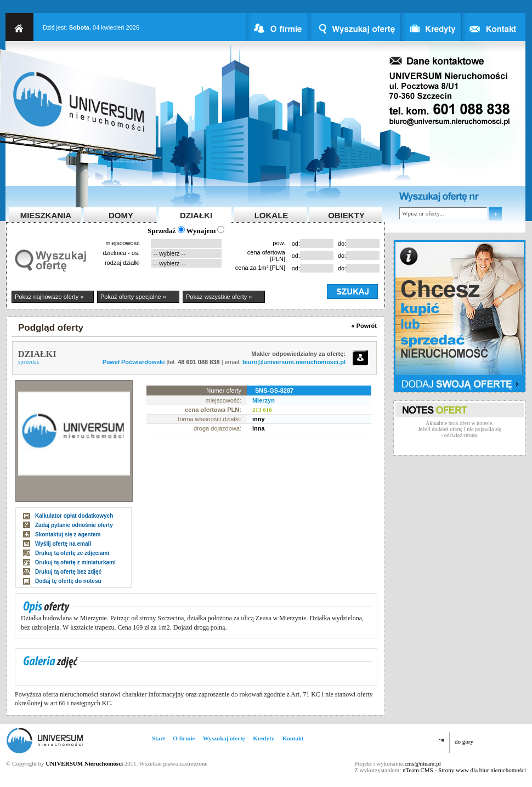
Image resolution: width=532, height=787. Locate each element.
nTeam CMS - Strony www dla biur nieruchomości (464, 770)
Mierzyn (264, 400)
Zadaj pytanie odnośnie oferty (74, 525)
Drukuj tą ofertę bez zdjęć (68, 572)
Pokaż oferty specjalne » (133, 297)
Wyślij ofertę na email (63, 544)
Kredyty (264, 738)
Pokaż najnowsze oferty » (49, 297)
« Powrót (364, 326)
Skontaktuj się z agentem (68, 534)
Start (159, 738)
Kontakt (293, 738)
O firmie (184, 738)
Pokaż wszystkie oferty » (219, 297)
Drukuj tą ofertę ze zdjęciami (72, 553)
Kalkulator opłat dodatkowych (74, 516)
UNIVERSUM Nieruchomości (84, 763)
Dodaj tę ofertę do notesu (68, 581)
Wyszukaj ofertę (224, 738)
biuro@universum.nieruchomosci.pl (294, 362)
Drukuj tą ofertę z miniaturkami (75, 562)
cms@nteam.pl (423, 763)
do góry (464, 741)
